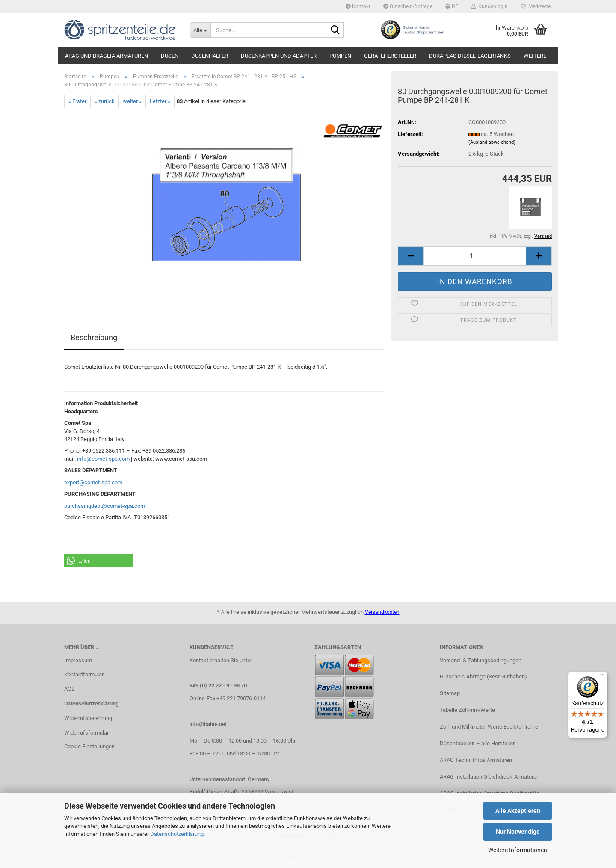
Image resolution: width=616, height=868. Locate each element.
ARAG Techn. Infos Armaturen (476, 760)
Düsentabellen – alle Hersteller (477, 743)
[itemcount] (475, 256)
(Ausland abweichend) (492, 142)
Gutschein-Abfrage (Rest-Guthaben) (483, 677)
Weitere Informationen (518, 850)
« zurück (105, 101)
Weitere (535, 56)
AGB (70, 689)
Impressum (78, 660)
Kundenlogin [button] (489, 6)
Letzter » (160, 101)
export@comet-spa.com (93, 482)
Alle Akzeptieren (518, 811)
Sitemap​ (450, 693)
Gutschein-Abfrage (408, 6)
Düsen (170, 56)
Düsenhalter (210, 56)
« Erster (77, 101)
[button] (452, 6)
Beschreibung (94, 337)
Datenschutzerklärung (177, 834)
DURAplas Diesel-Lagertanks (470, 56)
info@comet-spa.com (103, 459)
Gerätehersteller (390, 56)
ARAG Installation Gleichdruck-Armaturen (490, 777)
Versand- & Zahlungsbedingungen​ (481, 660)
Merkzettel (536, 6)
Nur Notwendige (518, 832)
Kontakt (358, 6)
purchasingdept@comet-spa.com (105, 506)
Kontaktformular (84, 674)
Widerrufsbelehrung (88, 718)
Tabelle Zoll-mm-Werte (467, 710)
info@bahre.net (208, 724)
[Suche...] (200, 30)
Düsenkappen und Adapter (279, 56)
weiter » (132, 101)
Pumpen (340, 56)
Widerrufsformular (86, 733)
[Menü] (602, 677)
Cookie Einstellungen (89, 746)
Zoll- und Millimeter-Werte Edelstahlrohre (489, 727)
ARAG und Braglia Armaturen (107, 56)
